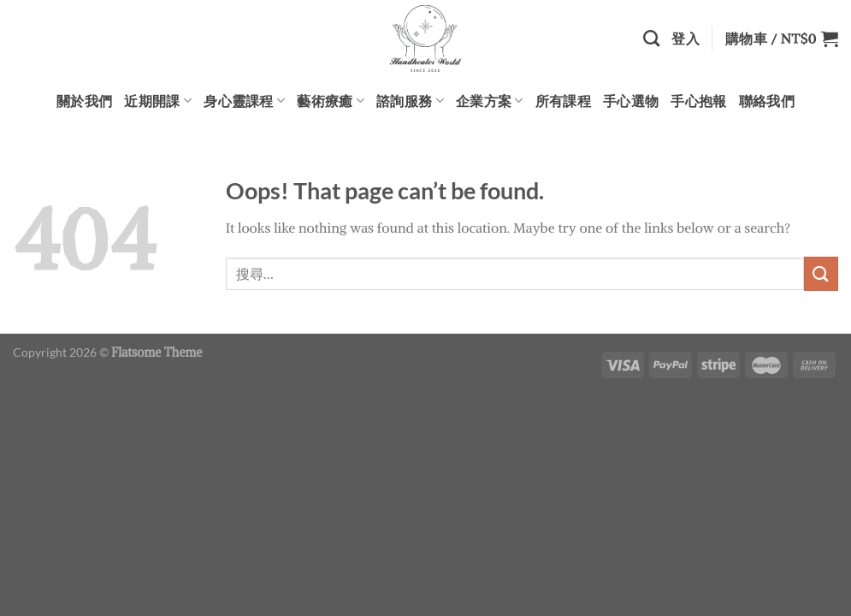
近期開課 (158, 101)
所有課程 (563, 101)
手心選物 (631, 101)
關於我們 (84, 101)
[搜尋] (651, 38)
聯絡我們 (767, 101)
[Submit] (821, 273)
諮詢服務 (410, 101)
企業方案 (490, 101)
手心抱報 (698, 101)
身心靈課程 (244, 101)
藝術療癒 (331, 101)
